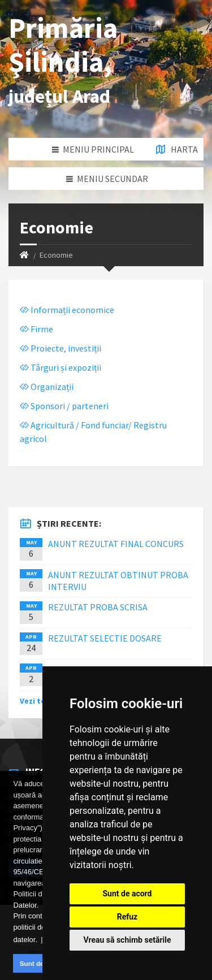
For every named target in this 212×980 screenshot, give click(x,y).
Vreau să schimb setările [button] (127, 940)
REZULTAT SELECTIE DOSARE (105, 638)
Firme (36, 329)
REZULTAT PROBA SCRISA (98, 607)
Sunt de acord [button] (42, 963)
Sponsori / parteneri (64, 406)
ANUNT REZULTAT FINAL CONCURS (116, 544)
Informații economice (67, 310)
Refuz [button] (127, 917)
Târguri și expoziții (60, 367)
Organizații (47, 387)
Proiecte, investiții (60, 348)
